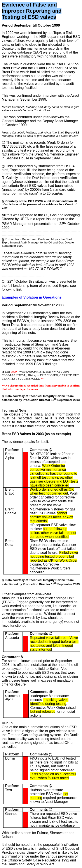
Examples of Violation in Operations (32, 297)
